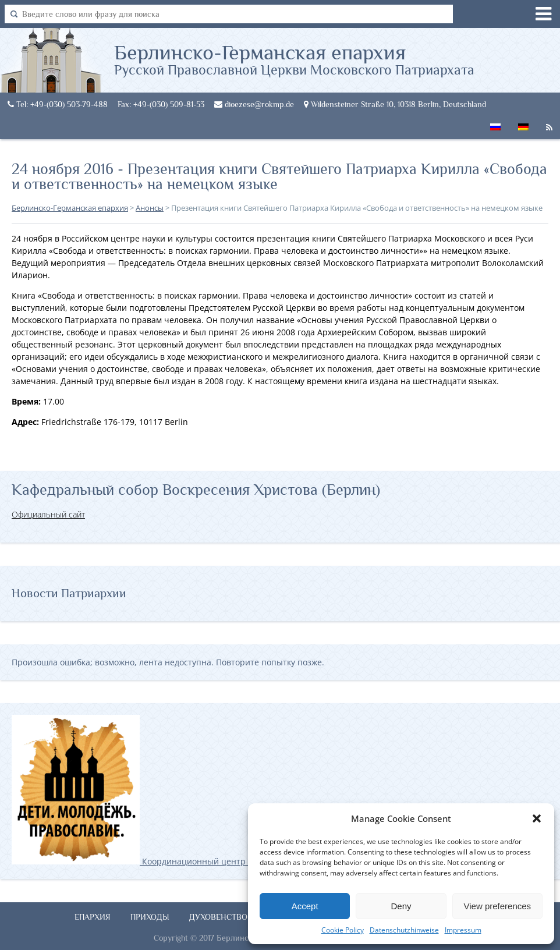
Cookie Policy (343, 930)
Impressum (463, 930)
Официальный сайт (48, 514)
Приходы (150, 917)
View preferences (498, 906)
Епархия (93, 917)
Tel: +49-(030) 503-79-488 (58, 104)
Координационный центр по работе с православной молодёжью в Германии (232, 861)
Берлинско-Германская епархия (294, 59)
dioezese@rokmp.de (254, 104)
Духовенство (218, 917)
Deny (401, 906)
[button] (537, 818)
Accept (305, 906)
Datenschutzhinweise (404, 930)
